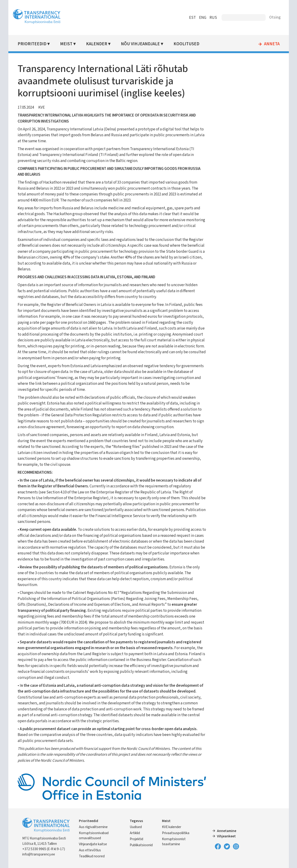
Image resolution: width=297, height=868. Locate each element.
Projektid (137, 839)
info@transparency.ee (40, 854)
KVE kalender (172, 827)
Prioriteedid (33, 44)
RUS (212, 18)
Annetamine (226, 831)
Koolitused (187, 44)
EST (191, 18)
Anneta (271, 44)
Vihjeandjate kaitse (94, 844)
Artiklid (135, 833)
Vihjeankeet (226, 836)
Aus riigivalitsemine (94, 827)
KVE (42, 107)
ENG (202, 18)
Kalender (98, 44)
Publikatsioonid (141, 845)
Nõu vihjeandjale (141, 44)
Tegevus (137, 821)
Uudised (136, 827)
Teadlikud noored (93, 856)
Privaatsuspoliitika (176, 833)
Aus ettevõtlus (91, 850)
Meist (67, 44)
